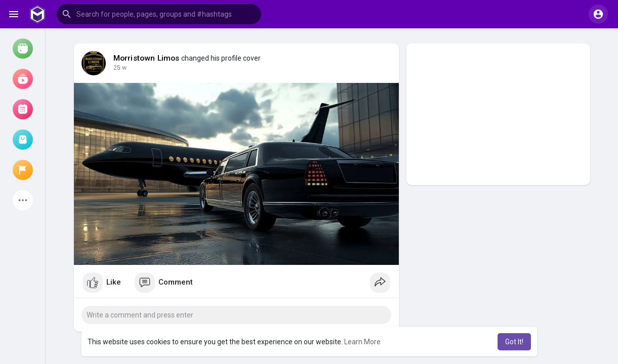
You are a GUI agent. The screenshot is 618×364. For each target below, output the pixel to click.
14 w (120, 68)
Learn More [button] (362, 342)
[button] (159, 14)
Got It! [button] (514, 342)
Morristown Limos (147, 58)
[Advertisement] (498, 114)
